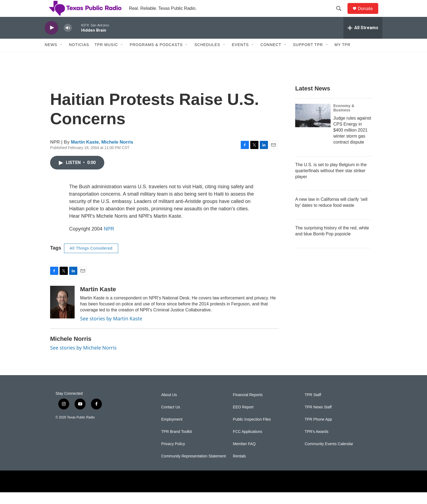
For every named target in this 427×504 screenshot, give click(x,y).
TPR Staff (313, 407)
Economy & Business (344, 120)
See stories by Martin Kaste (111, 330)
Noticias (79, 57)
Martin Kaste (85, 154)
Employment (172, 431)
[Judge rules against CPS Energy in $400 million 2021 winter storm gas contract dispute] (313, 127)
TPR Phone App (318, 431)
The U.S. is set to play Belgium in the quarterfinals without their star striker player (331, 182)
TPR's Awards (317, 443)
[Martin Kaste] (62, 314)
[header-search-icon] (341, 14)
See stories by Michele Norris (83, 359)
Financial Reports (248, 407)
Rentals (239, 468)
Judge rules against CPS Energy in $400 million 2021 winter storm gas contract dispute (352, 142)
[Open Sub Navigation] (61, 57)
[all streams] (363, 40)
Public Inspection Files (252, 431)
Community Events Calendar (329, 456)
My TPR (343, 57)
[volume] (68, 40)
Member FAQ (244, 456)
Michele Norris (117, 154)
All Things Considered (91, 260)
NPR (109, 241)
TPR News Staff (318, 419)
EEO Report (243, 419)
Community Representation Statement (193, 468)
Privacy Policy (173, 456)
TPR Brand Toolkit (177, 443)
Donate (368, 14)
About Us (169, 407)
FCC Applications (247, 443)
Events (240, 57)
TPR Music (106, 57)
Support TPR (308, 57)
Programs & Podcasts (156, 57)
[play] (51, 40)
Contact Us (171, 419)
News (51, 57)
